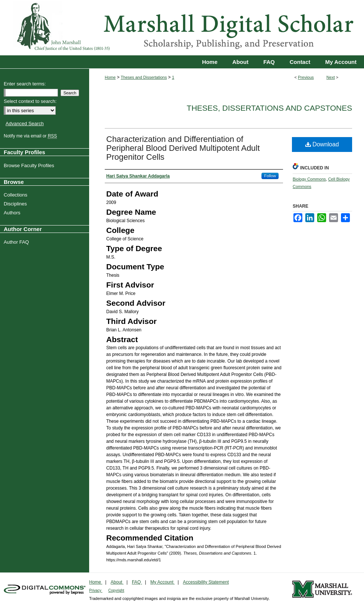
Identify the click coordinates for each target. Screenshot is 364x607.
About (117, 582)
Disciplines (16, 204)
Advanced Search (25, 124)
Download (322, 144)
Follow (270, 176)
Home (110, 77)
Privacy (96, 590)
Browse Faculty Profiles (30, 165)
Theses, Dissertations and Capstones (269, 108)
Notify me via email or (31, 136)
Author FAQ (17, 242)
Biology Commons (309, 179)
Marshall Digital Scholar (182, 28)
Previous (306, 77)
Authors (13, 213)
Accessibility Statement (206, 582)
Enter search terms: (25, 84)
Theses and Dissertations (144, 77)
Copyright (116, 590)
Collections (17, 195)
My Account (162, 582)
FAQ (137, 582)
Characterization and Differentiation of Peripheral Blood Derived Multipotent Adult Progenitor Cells (183, 148)
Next (331, 77)
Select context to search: (30, 101)
